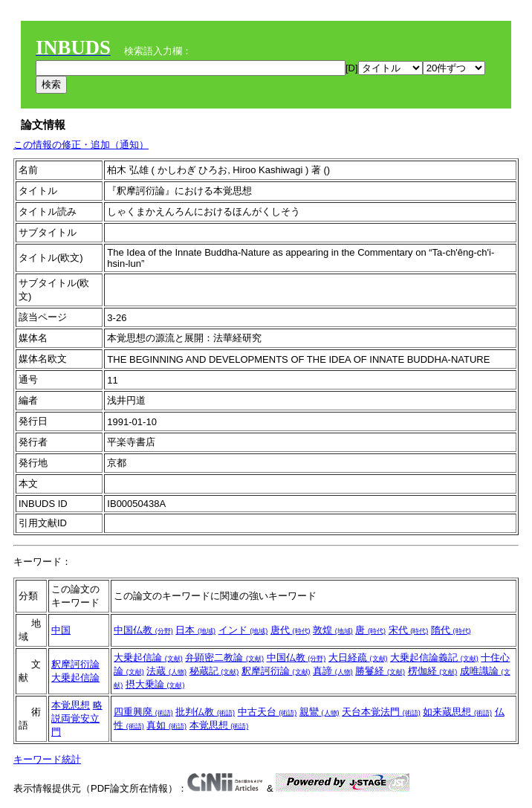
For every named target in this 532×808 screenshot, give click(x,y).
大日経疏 (358, 657)
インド (243, 630)
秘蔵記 (214, 671)
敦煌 (333, 630)
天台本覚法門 (381, 712)
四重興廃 (143, 712)
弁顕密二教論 (224, 657)
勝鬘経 (380, 671)
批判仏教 (205, 712)
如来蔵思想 (457, 712)
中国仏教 (143, 630)
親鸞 (319, 712)
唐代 (291, 630)
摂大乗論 (155, 684)
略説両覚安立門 (77, 718)
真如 (166, 725)
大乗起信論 (75, 678)
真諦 (333, 671)
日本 (195, 630)
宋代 (409, 630)
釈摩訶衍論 (75, 664)
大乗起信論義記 (434, 657)
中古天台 (267, 712)
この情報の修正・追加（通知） (81, 145)
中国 (61, 630)
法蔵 (166, 671)
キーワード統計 (47, 759)
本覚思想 (71, 705)
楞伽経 (433, 671)
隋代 (451, 630)
